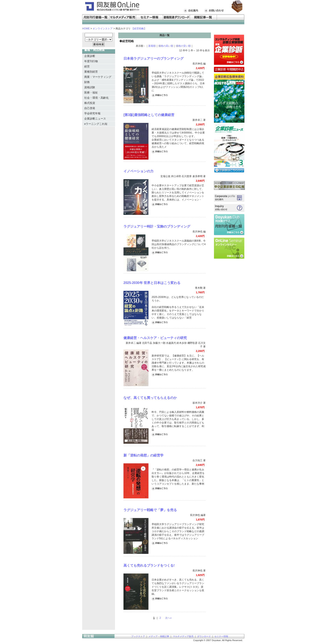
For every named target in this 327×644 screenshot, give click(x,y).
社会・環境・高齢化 (96, 98)
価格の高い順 (166, 46)
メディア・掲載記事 (159, 636)
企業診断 (90, 56)
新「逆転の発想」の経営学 (143, 455)
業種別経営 (91, 72)
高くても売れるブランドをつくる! (149, 565)
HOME (86, 29)
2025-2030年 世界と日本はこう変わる (152, 283)
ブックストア (138, 636)
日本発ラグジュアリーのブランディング (153, 59)
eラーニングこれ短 (96, 124)
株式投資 (90, 103)
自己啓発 (90, 108)
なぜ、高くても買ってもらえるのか (150, 398)
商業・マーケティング (98, 77)
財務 (87, 82)
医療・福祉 (91, 93)
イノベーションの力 (138, 171)
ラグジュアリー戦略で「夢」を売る (150, 510)
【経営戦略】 (139, 29)
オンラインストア (103, 29)
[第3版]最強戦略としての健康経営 (149, 115)
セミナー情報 (221, 636)
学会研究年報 (92, 113)
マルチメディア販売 (183, 636)
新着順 (152, 46)
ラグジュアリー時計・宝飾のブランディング (157, 226)
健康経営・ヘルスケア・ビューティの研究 (155, 338)
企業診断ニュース (95, 119)
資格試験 (90, 87)
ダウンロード (204, 636)
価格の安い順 (183, 46)
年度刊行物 (91, 61)
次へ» (168, 618)
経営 (87, 66)
